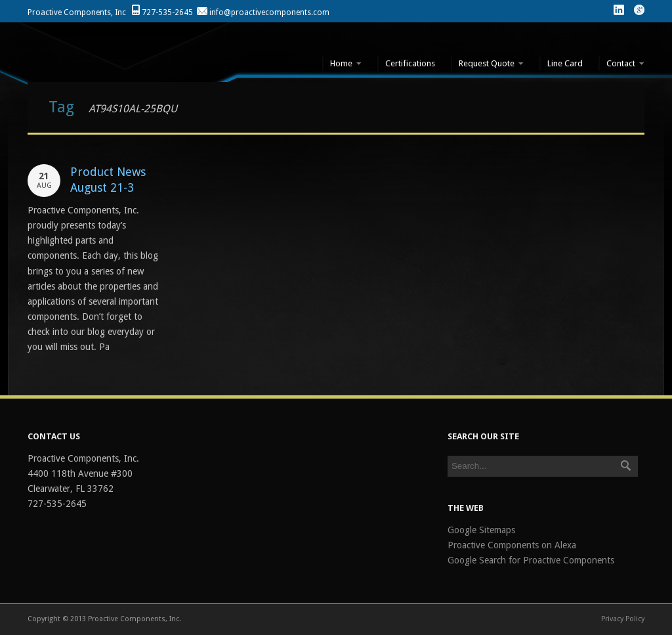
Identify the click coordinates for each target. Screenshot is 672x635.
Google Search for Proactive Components (531, 560)
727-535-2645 (167, 12)
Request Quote (487, 64)
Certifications (410, 63)
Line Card (565, 63)
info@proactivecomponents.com (269, 12)
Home (342, 64)
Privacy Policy (623, 619)
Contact (621, 64)
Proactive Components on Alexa (512, 545)
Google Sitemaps (481, 530)
